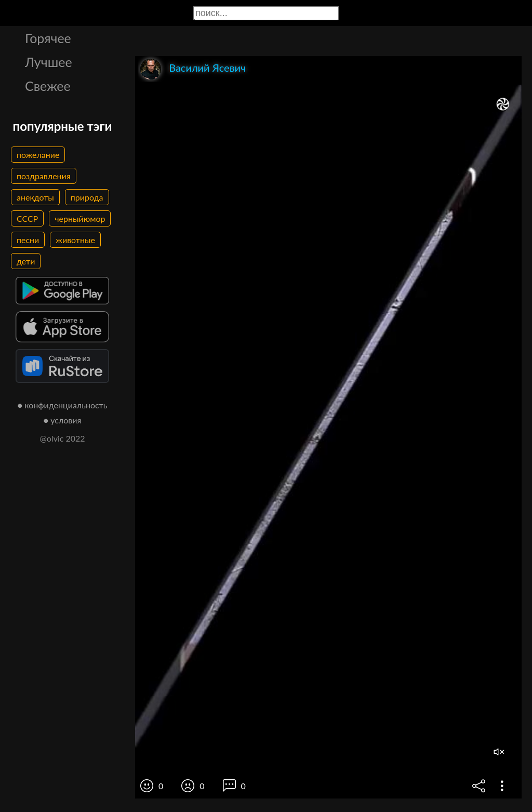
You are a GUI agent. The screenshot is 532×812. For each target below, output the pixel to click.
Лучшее (49, 62)
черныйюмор (80, 218)
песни (28, 240)
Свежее (48, 86)
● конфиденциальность (63, 405)
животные (75, 240)
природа (87, 197)
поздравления (44, 176)
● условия (63, 420)
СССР (27, 218)
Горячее (48, 38)
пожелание (38, 155)
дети (26, 261)
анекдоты (35, 197)
